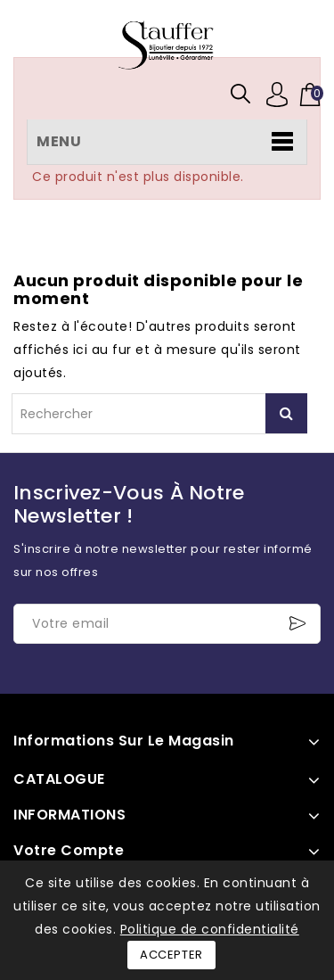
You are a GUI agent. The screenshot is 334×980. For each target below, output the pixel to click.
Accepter (171, 955)
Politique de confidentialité (210, 929)
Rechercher (286, 413)
